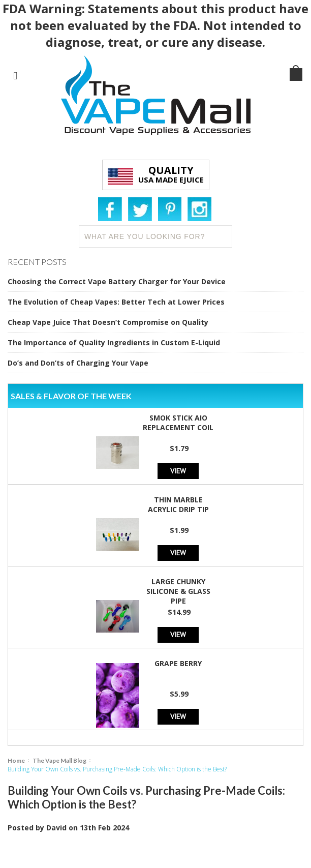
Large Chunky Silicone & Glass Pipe (178, 591)
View (178, 471)
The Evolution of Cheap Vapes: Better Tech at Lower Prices (116, 302)
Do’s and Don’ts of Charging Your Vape (78, 363)
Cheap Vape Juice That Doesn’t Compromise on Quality (108, 322)
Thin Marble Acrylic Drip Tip (178, 504)
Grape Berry (178, 663)
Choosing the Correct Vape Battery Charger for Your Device (117, 281)
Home (16, 760)
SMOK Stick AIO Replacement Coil (178, 423)
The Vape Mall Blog (59, 760)
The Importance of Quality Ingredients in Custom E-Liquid (114, 342)
